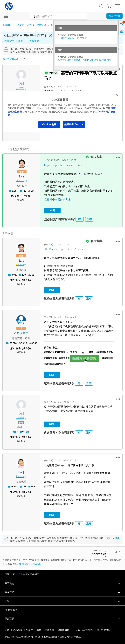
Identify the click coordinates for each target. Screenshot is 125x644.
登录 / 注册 (115, 16)
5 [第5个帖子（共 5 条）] (13, 491)
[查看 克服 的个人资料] (21, 84)
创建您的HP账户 (14, 41)
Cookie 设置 (49, 124)
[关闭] (117, 95)
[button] (118, 157)
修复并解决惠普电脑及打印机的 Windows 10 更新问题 (84, 60)
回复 (52, 210)
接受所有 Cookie (74, 124)
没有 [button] (89, 218)
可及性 (29, 629)
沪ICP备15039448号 (83, 629)
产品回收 (18, 629)
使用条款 (24, 563)
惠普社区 (7, 25)
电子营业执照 (104, 629)
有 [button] (80, 218)
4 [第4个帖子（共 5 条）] (13, 436)
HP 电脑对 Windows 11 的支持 (72, 38)
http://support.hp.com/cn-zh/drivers (64, 165)
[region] (62, 112)
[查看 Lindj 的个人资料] (21, 472)
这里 (117, 537)
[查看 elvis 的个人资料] (22, 176)
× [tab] (115, 23)
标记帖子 (22, 199)
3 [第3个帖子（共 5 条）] (13, 348)
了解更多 (34, 41)
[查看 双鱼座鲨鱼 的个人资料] (21, 332)
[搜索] (58, 16)
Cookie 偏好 (63, 629)
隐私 (39, 629)
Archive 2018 (43, 25)
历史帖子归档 (24, 25)
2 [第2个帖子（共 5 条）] (14, 195)
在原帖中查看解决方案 (58, 199)
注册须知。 (36, 563)
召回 (7, 629)
